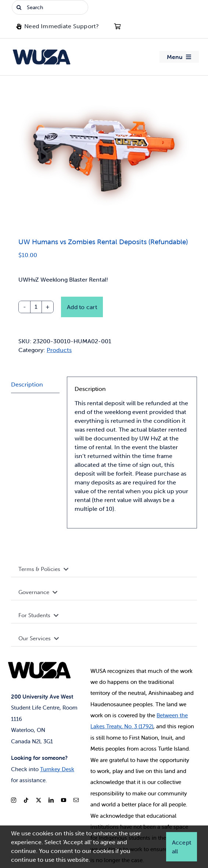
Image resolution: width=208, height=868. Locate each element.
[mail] (76, 800)
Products (59, 350)
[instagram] (14, 800)
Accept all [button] (182, 847)
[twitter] (39, 800)
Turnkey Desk (57, 769)
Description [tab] (27, 384)
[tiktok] (26, 800)
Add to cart (82, 307)
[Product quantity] (36, 307)
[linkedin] (51, 800)
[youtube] (64, 800)
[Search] (50, 7)
